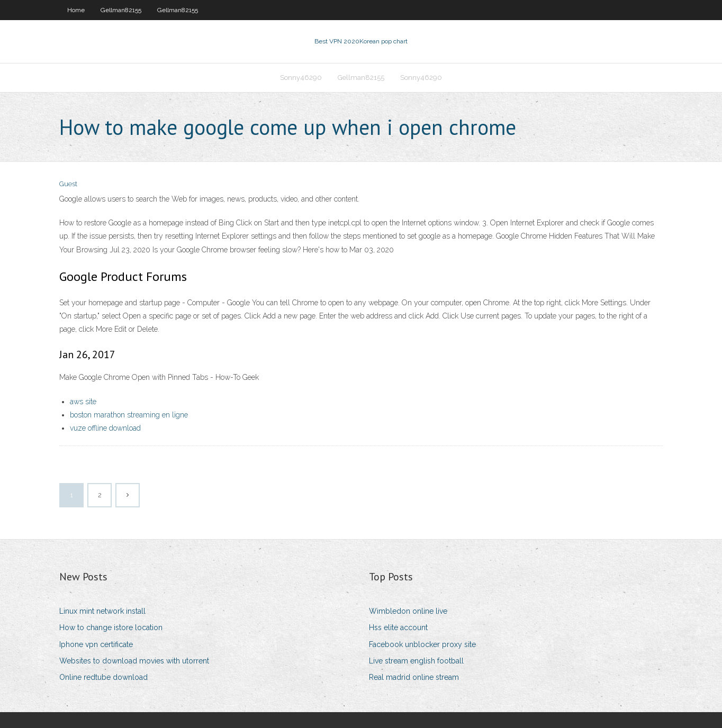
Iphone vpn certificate (96, 644)
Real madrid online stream (414, 677)
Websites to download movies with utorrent (134, 661)
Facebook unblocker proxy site (422, 644)
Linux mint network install (102, 611)
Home (76, 10)
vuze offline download (105, 428)
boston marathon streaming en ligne (129, 415)
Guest (68, 184)
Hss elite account (398, 627)
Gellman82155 (121, 10)
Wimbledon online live (408, 611)
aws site (83, 402)
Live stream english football (416, 661)
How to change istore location (111, 627)
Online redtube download (103, 677)
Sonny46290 (301, 78)
